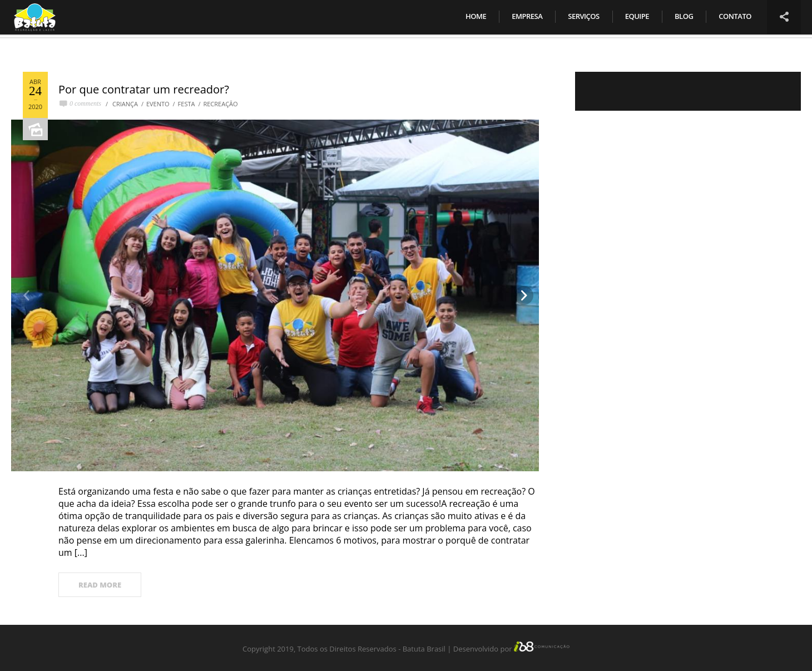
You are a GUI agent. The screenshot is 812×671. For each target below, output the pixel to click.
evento (158, 104)
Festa (187, 104)
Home (476, 16)
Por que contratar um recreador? (144, 89)
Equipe (637, 16)
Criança (125, 104)
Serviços (583, 16)
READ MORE (100, 585)
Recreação (220, 104)
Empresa (527, 16)
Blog (684, 16)
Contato (735, 16)
